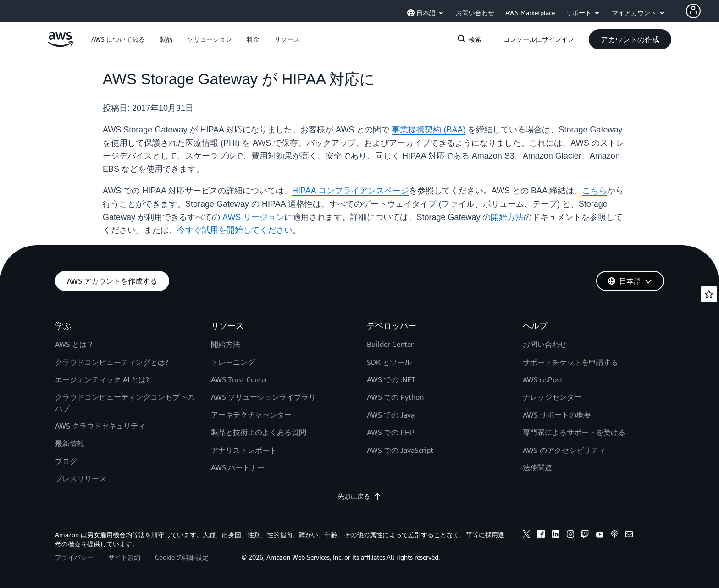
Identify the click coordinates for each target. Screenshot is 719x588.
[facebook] (541, 535)
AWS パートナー (238, 467)
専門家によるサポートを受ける (574, 432)
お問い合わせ (545, 344)
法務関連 (537, 467)
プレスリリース (81, 478)
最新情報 (70, 444)
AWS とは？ (75, 344)
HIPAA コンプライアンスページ (351, 191)
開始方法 (507, 217)
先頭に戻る (359, 496)
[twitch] (585, 535)
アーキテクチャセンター (251, 415)
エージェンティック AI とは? (102, 379)
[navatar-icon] (693, 11)
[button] (118, 39)
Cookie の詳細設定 (182, 557)
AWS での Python (395, 397)
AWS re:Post (543, 379)
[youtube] (600, 535)
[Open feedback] (709, 294)
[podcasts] (614, 535)
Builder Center (390, 344)
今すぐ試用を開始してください (235, 230)
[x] (526, 535)
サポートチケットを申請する (570, 362)
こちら (595, 191)
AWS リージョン (253, 217)
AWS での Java (391, 415)
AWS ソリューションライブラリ (263, 397)
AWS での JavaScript (400, 450)
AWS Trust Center (239, 379)
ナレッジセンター (552, 397)
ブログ (66, 461)
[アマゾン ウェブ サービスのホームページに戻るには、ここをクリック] (60, 44)
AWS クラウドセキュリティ (100, 426)
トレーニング (233, 362)
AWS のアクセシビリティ (564, 450)
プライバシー (74, 557)
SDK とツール (389, 362)
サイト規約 (124, 557)
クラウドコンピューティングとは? (112, 362)
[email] (629, 535)
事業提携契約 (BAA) (429, 130)
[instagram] (570, 535)
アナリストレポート (244, 450)
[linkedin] (556, 535)
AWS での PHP (391, 432)
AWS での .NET (391, 379)
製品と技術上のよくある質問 (259, 432)
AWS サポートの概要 (557, 415)
